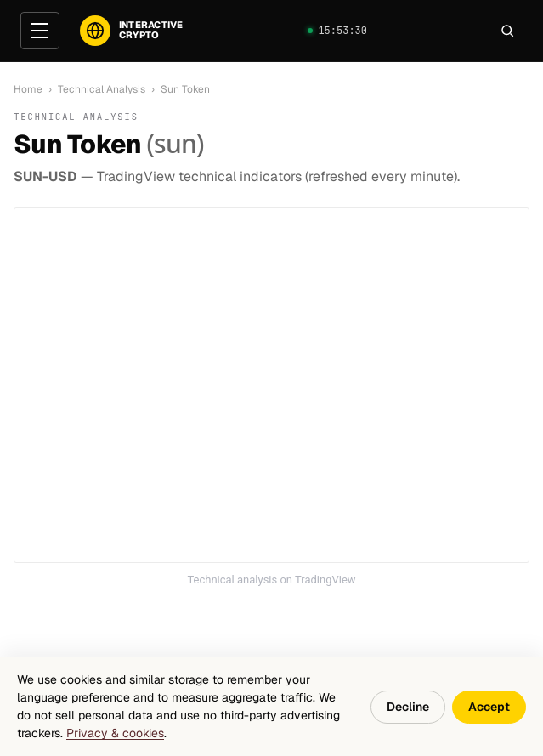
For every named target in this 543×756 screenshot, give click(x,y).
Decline (408, 707)
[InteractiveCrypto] (131, 31)
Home (28, 89)
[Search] (507, 31)
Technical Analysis (102, 89)
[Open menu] (40, 31)
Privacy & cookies (115, 733)
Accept (489, 707)
